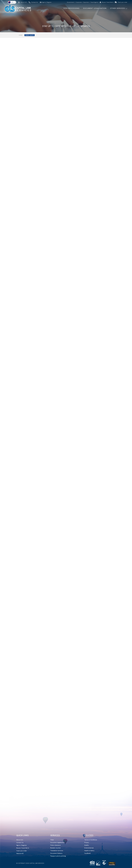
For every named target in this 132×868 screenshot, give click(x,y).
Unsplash (73, 155)
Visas (52, 840)
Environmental (89, 848)
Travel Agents (94, 2)
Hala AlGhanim (75, 149)
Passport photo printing (58, 856)
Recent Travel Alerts (107, 2)
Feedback (88, 853)
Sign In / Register (46, 2)
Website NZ (20, 853)
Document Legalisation (95, 8)
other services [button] (118, 8)
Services (55, 835)
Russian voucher (56, 848)
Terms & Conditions (91, 840)
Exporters (86, 2)
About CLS (22, 2)
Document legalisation (57, 842)
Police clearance (56, 845)
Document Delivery (56, 853)
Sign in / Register (22, 845)
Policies (89, 835)
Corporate (79, 2)
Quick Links (22, 835)
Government (71, 2)
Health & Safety (89, 851)
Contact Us (33, 2)
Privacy (87, 842)
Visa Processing (71, 8)
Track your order (121, 2)
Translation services (57, 851)
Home (21, 35)
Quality (87, 845)
